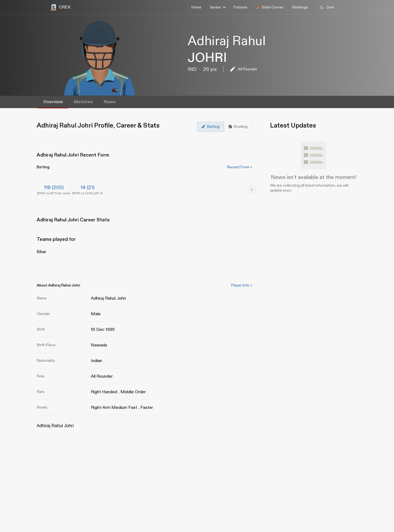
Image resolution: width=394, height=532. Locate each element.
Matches (83, 102)
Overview (53, 102)
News (110, 102)
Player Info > (242, 285)
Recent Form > (240, 167)
